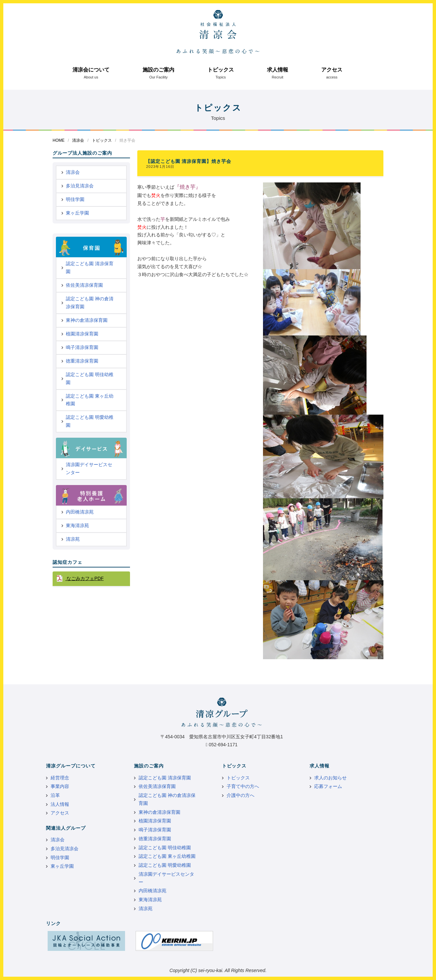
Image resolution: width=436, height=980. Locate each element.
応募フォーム (328, 786)
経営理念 (60, 778)
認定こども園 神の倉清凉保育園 (90, 303)
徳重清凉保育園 (82, 361)
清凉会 (78, 140)
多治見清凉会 (80, 186)
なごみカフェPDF (84, 578)
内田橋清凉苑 (80, 512)
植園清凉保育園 (82, 334)
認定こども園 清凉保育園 (90, 268)
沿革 (55, 795)
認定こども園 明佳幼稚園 (90, 378)
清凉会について (91, 70)
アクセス (332, 70)
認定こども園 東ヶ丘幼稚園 (90, 400)
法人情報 (60, 804)
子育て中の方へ (243, 786)
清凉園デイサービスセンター (89, 468)
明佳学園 (75, 199)
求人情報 (278, 70)
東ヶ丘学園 (77, 213)
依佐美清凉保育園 (84, 285)
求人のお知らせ (330, 778)
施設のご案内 (158, 70)
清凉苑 (73, 539)
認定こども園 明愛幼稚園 (90, 421)
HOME (59, 140)
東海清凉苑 (77, 525)
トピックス (221, 70)
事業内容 (60, 786)
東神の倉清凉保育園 (87, 320)
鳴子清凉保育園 (82, 347)
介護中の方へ (240, 795)
